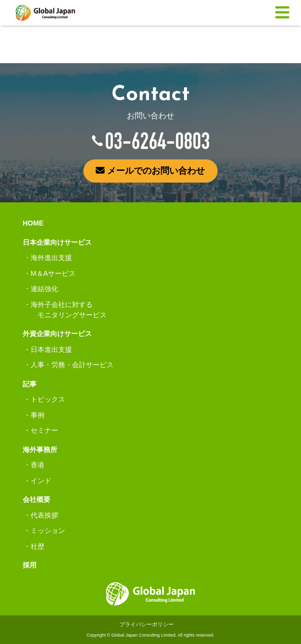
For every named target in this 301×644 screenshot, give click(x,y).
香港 (38, 465)
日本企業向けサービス (57, 242)
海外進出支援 (51, 258)
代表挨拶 (44, 515)
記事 (30, 384)
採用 (30, 565)
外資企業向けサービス (57, 334)
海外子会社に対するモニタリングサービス (69, 310)
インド (41, 481)
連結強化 (44, 289)
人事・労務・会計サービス (72, 365)
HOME (33, 223)
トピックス (48, 399)
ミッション (48, 530)
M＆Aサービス (53, 273)
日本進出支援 (51, 349)
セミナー (44, 430)
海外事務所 (40, 450)
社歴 (38, 546)
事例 (38, 415)
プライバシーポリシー (147, 624)
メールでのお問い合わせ (150, 171)
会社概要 (37, 499)
